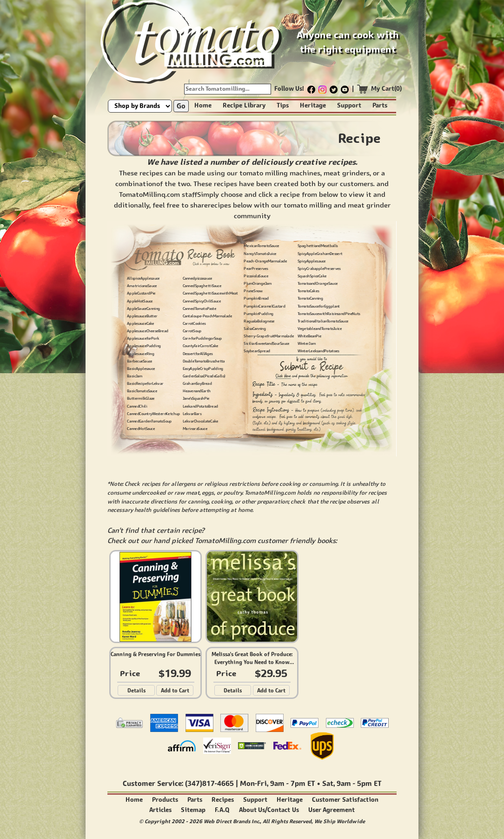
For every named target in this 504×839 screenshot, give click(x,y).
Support (349, 105)
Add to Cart (175, 690)
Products (165, 800)
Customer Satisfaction (345, 800)
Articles (160, 810)
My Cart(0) (387, 89)
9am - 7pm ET (292, 783)
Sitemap (193, 810)
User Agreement (332, 810)
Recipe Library (244, 105)
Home (203, 105)
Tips (283, 105)
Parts (380, 105)
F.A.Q (222, 810)
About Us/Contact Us (269, 810)
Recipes (223, 800)
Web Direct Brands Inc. (232, 821)
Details (136, 690)
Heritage (313, 105)
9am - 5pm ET (359, 783)
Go (181, 106)
